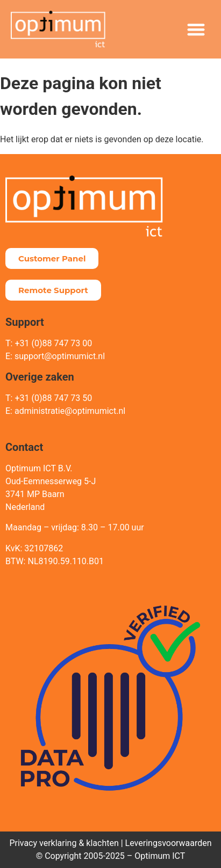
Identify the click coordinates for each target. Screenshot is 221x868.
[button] (197, 29)
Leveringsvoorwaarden (169, 843)
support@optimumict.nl (60, 356)
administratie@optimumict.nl (70, 411)
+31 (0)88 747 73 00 (53, 343)
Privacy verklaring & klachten (64, 843)
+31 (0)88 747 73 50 (53, 398)
